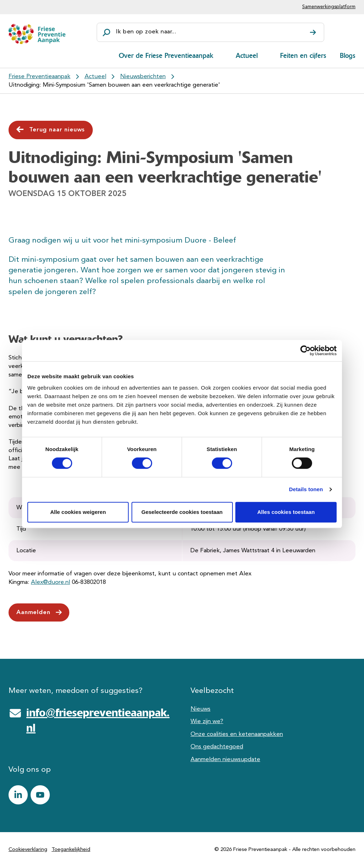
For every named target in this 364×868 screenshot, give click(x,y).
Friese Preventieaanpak (39, 77)
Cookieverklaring (28, 850)
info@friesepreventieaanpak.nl (98, 720)
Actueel (247, 56)
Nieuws (200, 709)
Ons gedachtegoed (217, 747)
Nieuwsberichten (143, 77)
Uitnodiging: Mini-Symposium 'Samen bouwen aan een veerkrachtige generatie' (114, 85)
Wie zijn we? (207, 721)
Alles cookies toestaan (286, 512)
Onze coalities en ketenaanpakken (237, 734)
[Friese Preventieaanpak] (37, 34)
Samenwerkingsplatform (329, 7)
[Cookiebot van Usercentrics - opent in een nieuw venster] (306, 351)
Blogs (348, 56)
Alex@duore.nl (50, 582)
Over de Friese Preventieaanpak (166, 56)
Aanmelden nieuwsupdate (225, 759)
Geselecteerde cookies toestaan (182, 512)
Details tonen (306, 489)
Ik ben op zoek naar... (146, 32)
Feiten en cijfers (303, 56)
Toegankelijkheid (71, 850)
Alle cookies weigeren (78, 512)
